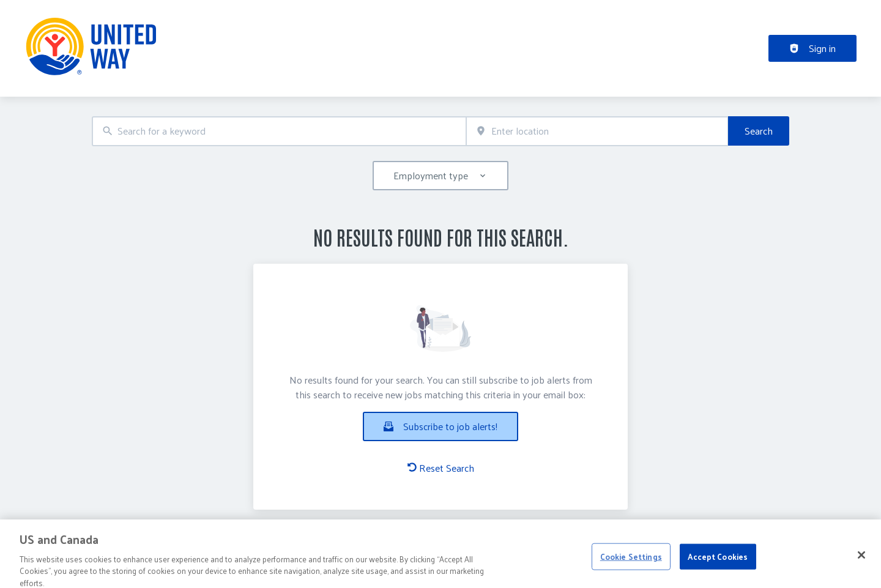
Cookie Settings (631, 569)
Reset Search (441, 468)
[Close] (861, 568)
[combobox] (279, 131)
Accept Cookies (718, 569)
